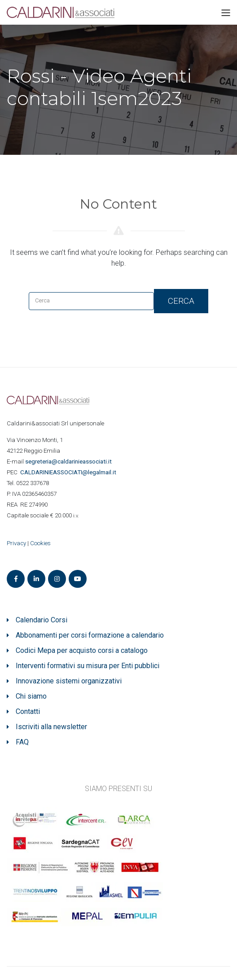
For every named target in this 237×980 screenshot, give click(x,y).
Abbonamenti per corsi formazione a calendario (90, 635)
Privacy (16, 543)
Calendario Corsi (42, 620)
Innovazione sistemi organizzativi (69, 681)
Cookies (40, 543)
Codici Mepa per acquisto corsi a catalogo (82, 650)
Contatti (28, 711)
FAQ (22, 742)
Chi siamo (31, 696)
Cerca (181, 301)
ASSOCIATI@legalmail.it (70, 472)
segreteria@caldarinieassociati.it (69, 462)
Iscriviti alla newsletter (51, 727)
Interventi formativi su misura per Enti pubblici (88, 666)
